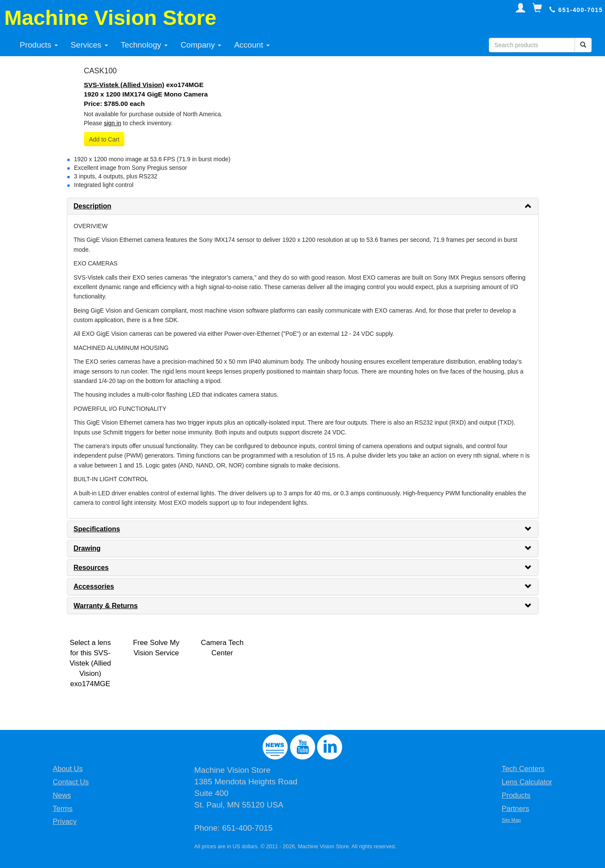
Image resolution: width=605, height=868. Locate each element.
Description (93, 206)
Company (201, 45)
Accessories (94, 586)
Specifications (97, 529)
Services (89, 45)
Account (252, 45)
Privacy (65, 821)
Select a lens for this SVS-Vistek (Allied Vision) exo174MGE (90, 663)
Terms (63, 809)
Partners (515, 809)
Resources (91, 568)
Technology (144, 45)
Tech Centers (523, 769)
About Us (68, 769)
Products (39, 45)
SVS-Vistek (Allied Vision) (124, 85)
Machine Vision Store (110, 18)
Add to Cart (104, 139)
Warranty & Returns (106, 606)
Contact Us (71, 782)
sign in (112, 123)
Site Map (511, 820)
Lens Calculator (527, 782)
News (62, 795)
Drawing (87, 548)
